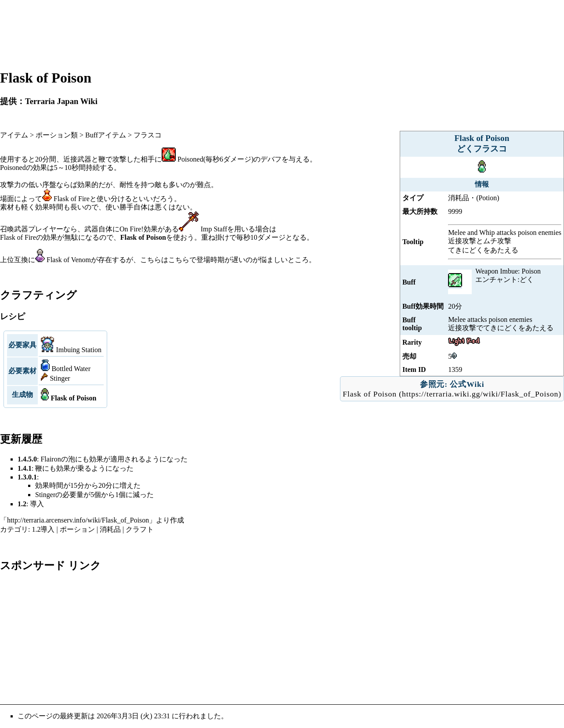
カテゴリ (14, 529)
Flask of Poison (370, 394)
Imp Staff (214, 229)
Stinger (60, 378)
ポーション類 (57, 135)
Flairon (51, 459)
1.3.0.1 (27, 477)
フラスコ (148, 135)
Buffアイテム (106, 135)
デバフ (271, 159)
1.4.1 (25, 468)
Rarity (412, 342)
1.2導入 (43, 529)
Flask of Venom (69, 260)
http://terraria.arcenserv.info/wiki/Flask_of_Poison (78, 520)
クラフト (140, 529)
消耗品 (110, 529)
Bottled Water (71, 369)
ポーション (77, 529)
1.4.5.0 (27, 459)
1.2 (22, 504)
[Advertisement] (282, 34)
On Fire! (132, 229)
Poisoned (190, 159)
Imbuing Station (79, 350)
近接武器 (77, 159)
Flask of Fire (72, 199)
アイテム (14, 135)
